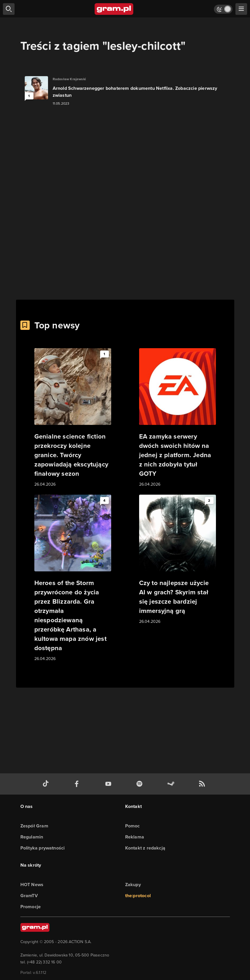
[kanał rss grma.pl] (203, 784)
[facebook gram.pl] (78, 784)
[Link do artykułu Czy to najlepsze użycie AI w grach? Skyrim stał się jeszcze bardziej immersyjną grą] (178, 560)
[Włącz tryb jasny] (223, 9)
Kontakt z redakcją (145, 848)
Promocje (31, 907)
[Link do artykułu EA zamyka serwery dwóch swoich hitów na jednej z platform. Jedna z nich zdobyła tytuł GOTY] (178, 418)
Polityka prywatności (43, 848)
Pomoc (133, 826)
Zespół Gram (34, 826)
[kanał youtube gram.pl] (109, 784)
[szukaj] (9, 9)
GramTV (29, 896)
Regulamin (32, 837)
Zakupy (133, 885)
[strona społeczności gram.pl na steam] (172, 784)
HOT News (32, 885)
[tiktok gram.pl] (47, 784)
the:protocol (138, 896)
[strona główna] (114, 9)
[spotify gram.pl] (141, 784)
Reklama (135, 837)
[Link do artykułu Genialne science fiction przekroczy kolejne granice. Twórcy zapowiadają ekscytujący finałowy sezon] (73, 418)
